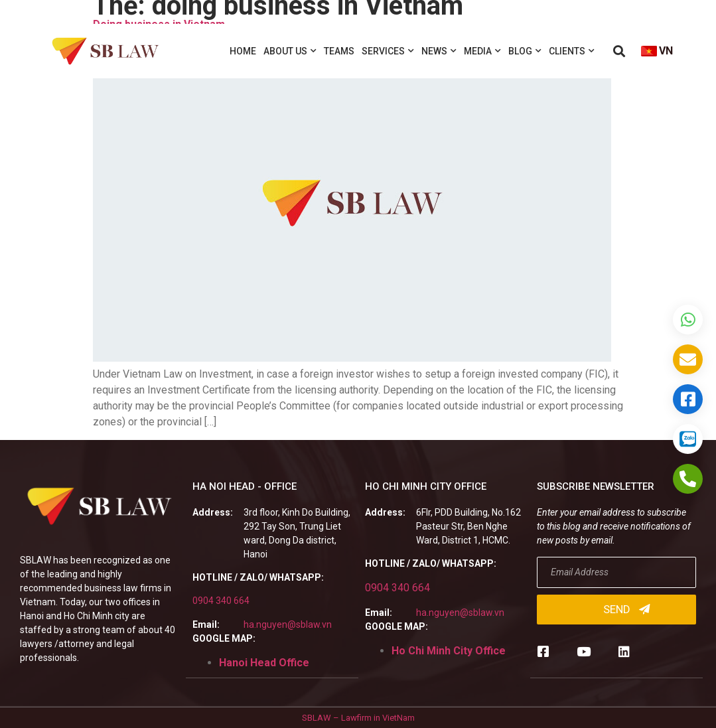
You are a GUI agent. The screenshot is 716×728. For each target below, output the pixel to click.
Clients (572, 51)
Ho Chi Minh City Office (449, 651)
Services (388, 51)
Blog (525, 51)
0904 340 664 (221, 601)
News (439, 51)
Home (243, 51)
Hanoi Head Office (264, 663)
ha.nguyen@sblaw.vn (288, 624)
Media (482, 51)
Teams (339, 51)
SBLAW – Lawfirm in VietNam (358, 717)
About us (290, 51)
